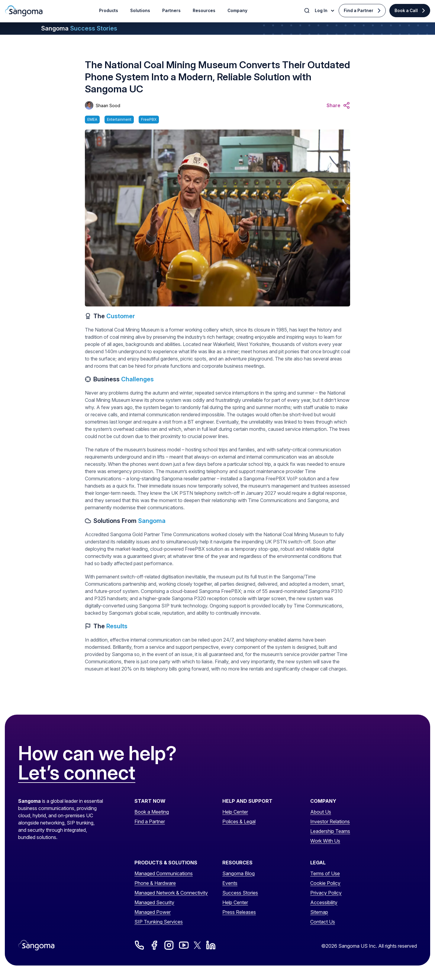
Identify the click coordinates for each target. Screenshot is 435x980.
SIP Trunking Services (159, 922)
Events (230, 883)
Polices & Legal (239, 821)
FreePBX (149, 119)
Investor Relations (330, 821)
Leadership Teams (330, 831)
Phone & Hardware (155, 883)
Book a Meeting (152, 812)
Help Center (235, 812)
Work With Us (325, 841)
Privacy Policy (326, 893)
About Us (321, 812)
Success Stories (240, 893)
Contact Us (323, 922)
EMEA (92, 119)
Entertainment (119, 119)
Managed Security (154, 902)
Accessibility (324, 902)
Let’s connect (77, 773)
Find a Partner (359, 11)
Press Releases (239, 912)
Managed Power (153, 912)
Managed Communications (164, 873)
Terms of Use (325, 873)
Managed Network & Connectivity (171, 893)
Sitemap (319, 912)
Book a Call (406, 11)
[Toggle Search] (308, 11)
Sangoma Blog (238, 873)
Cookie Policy (325, 883)
